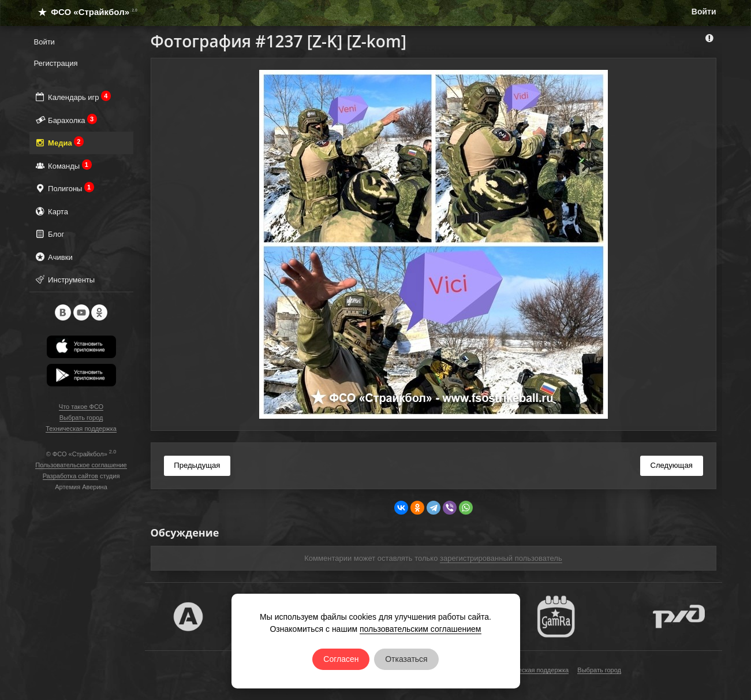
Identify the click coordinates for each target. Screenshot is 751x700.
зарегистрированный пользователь (501, 558)
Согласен (341, 659)
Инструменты (65, 279)
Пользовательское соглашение (81, 465)
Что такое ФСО (81, 407)
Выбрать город (81, 418)
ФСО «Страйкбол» (83, 12)
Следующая (671, 465)
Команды (63, 165)
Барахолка (66, 120)
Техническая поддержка (81, 429)
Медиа (59, 142)
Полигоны (64, 188)
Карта (51, 211)
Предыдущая (197, 465)
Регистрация (56, 63)
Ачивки (53, 257)
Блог (49, 234)
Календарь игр (73, 97)
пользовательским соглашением (421, 629)
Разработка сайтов (70, 476)
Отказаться (406, 659)
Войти (704, 12)
